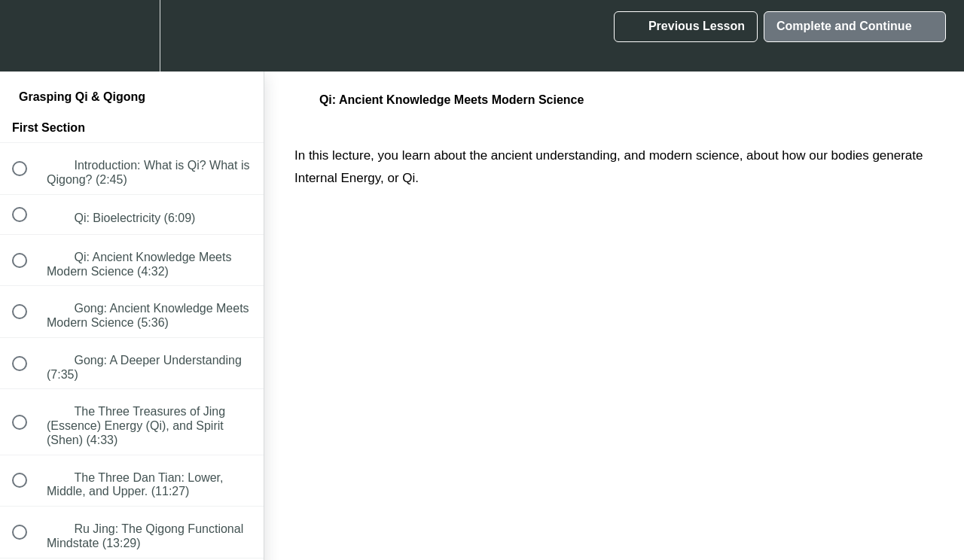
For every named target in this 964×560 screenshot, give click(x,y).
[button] (28, 36)
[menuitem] (132, 36)
